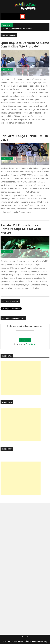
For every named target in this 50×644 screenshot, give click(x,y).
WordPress (18, 641)
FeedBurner (31, 344)
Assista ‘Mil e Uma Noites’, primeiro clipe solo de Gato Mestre (21, 229)
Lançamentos (7, 69)
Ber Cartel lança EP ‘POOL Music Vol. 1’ (25, 138)
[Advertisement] (21, 378)
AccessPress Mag (40, 641)
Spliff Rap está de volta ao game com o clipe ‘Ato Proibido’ (25, 44)
